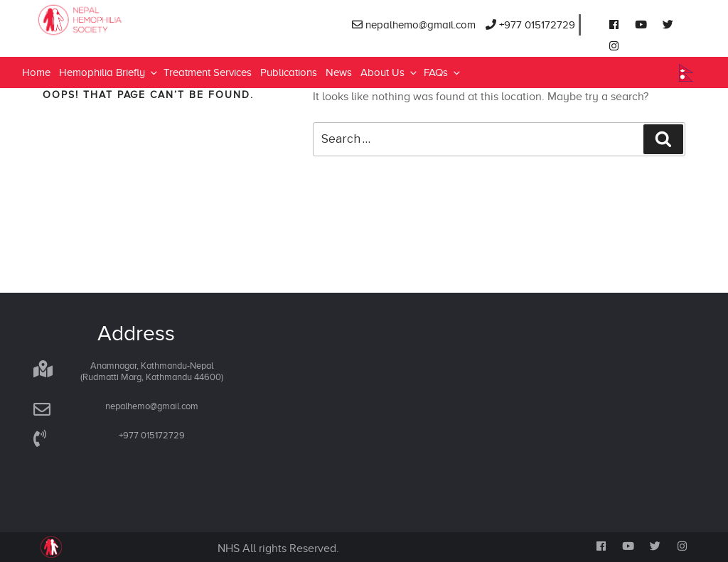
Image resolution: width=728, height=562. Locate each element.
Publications (289, 72)
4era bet (182, 0)
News (339, 72)
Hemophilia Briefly (109, 72)
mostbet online (168, 0)
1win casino (23, 0)
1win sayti (83, 0)
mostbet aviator (54, 0)
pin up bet (100, 0)
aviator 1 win (121, 0)
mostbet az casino (48, 0)
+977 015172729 (530, 25)
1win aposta (129, 0)
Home (36, 72)
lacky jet (125, 0)
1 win (30, 0)
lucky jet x (58, 0)
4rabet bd (70, 0)
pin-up (32, 0)
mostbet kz (79, 0)
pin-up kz (15, 0)
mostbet (61, 0)
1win (6, 0)
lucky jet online (42, 0)
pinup (11, 0)
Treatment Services (208, 72)
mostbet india (142, 0)
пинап (132, 0)
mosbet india (2, 0)
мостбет (8, 0)
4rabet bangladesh (149, 0)
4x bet (180, 0)
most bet (105, 0)
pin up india (36, 0)
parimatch (75, 0)
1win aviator (110, 0)
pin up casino (65, 0)
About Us (389, 72)
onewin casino (160, 0)
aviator (28, 0)
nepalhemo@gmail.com (414, 25)
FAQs (443, 72)
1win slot (113, 0)
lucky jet (89, 0)
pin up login (19, 0)
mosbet (86, 0)
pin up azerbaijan (95, 0)
